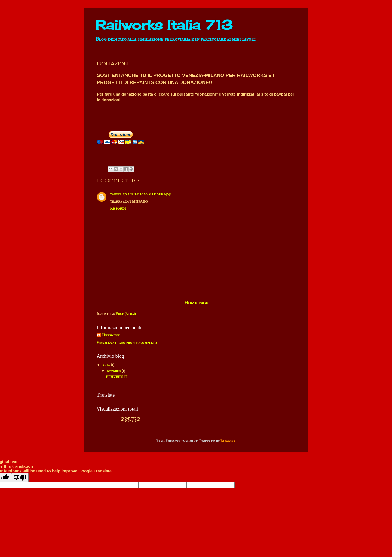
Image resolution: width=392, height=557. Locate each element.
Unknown (111, 335)
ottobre (114, 371)
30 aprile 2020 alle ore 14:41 (147, 194)
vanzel (116, 194)
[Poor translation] (20, 478)
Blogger (228, 441)
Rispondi (118, 208)
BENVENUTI (117, 377)
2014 (107, 365)
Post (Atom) (126, 314)
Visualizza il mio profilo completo (127, 343)
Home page (196, 303)
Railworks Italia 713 (164, 25)
